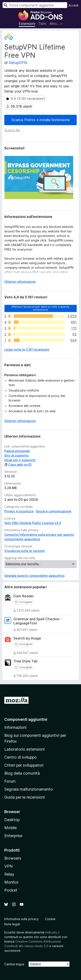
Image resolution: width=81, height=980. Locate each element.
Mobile (10, 828)
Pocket (11, 890)
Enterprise (13, 836)
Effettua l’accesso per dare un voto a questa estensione (40, 308)
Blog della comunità (22, 773)
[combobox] (35, 5)
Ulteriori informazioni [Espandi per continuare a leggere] (20, 282)
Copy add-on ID (18, 464)
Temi (42, 24)
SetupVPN (18, 63)
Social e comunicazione (54, 511)
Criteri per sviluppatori (24, 765)
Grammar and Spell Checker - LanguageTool (38, 621)
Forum (10, 781)
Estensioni (27, 24)
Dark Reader (24, 596)
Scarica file (12, 130)
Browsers (13, 858)
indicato (51, 932)
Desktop (12, 820)
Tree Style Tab (25, 661)
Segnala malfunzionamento (29, 789)
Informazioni (15, 727)
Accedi (73, 5)
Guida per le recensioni (25, 797)
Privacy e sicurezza (19, 511)
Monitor (11, 882)
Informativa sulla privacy (21, 919)
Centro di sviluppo (21, 757)
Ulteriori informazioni (20, 421)
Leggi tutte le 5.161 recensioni (27, 349)
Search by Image (27, 638)
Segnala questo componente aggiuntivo (34, 576)
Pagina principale (17, 451)
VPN (8, 866)
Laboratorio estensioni (24, 749)
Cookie (50, 919)
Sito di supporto (17, 455)
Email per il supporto (20, 460)
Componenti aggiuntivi (26, 719)
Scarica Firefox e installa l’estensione (41, 120)
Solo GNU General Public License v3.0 (33, 523)
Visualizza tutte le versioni (25, 551)
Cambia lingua (14, 964)
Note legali (12, 924)
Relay (9, 874)
